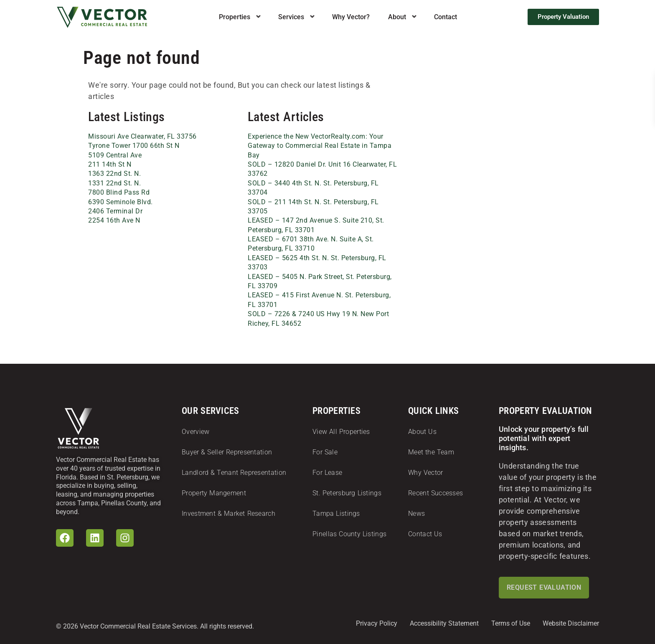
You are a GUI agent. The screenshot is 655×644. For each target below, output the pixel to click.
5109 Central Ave (115, 155)
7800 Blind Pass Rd (119, 192)
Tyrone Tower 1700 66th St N (134, 146)
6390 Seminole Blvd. (121, 202)
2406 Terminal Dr (115, 211)
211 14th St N (110, 164)
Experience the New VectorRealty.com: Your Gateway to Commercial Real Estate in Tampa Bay (320, 146)
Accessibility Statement (444, 623)
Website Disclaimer (571, 623)
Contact (446, 17)
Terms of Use (511, 623)
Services (291, 17)
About (397, 17)
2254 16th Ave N (114, 220)
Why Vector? (351, 17)
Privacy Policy (377, 623)
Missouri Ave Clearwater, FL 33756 (142, 136)
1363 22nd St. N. (114, 174)
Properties (235, 17)
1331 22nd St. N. (114, 183)
